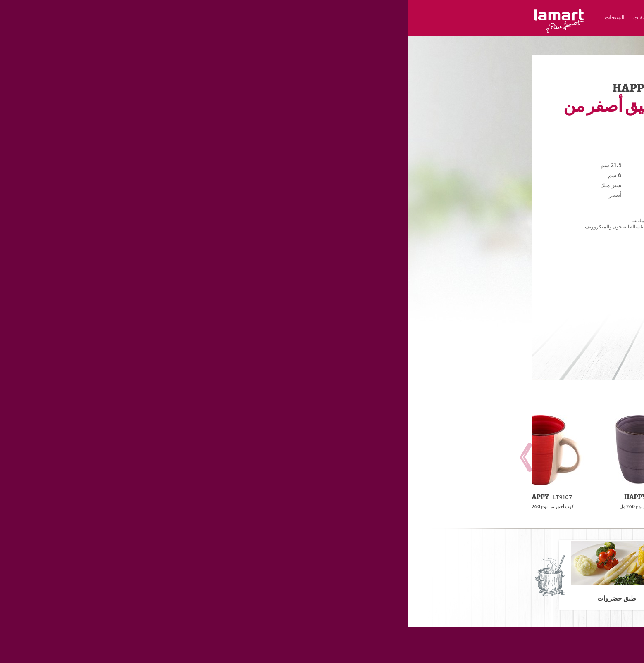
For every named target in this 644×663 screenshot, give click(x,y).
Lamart (151, 21)
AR (426, 29)
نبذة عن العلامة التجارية (316, 18)
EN (497, 29)
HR (470, 29)
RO (444, 29)
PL (479, 29)
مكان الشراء (268, 18)
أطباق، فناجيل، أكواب (465, 47)
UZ (435, 29)
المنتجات (206, 18)
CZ (515, 29)
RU (461, 29)
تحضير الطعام (431, 47)
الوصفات (235, 18)
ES (452, 29)
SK (506, 29)
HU (488, 29)
